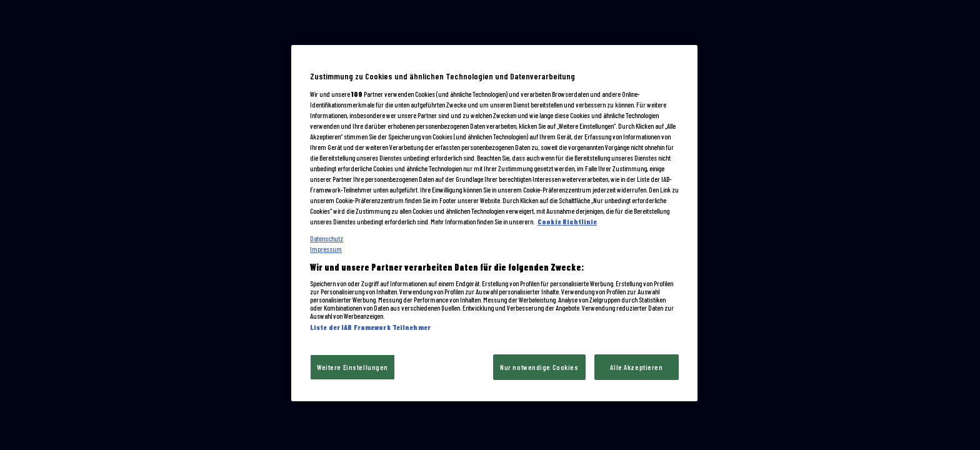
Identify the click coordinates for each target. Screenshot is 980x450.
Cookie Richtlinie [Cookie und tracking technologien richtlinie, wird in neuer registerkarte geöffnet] (567, 222)
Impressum (326, 249)
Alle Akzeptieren (636, 367)
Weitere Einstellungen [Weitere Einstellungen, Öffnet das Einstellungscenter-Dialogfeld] (352, 367)
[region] (494, 223)
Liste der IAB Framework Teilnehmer (370, 327)
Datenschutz (327, 238)
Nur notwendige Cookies (539, 367)
